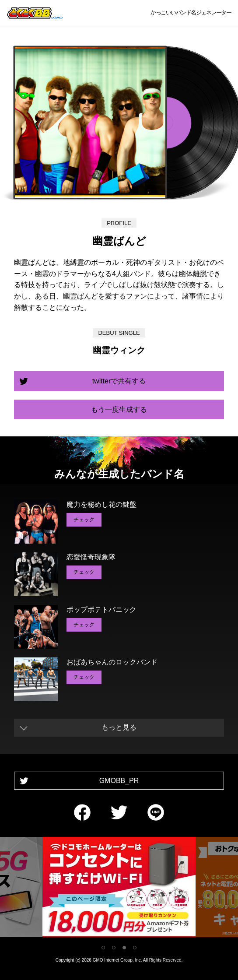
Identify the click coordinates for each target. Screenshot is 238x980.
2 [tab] (114, 948)
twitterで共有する (119, 381)
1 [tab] (103, 948)
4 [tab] (135, 948)
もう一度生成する (119, 409)
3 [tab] (124, 948)
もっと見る (119, 727)
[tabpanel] (119, 889)
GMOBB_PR (119, 781)
